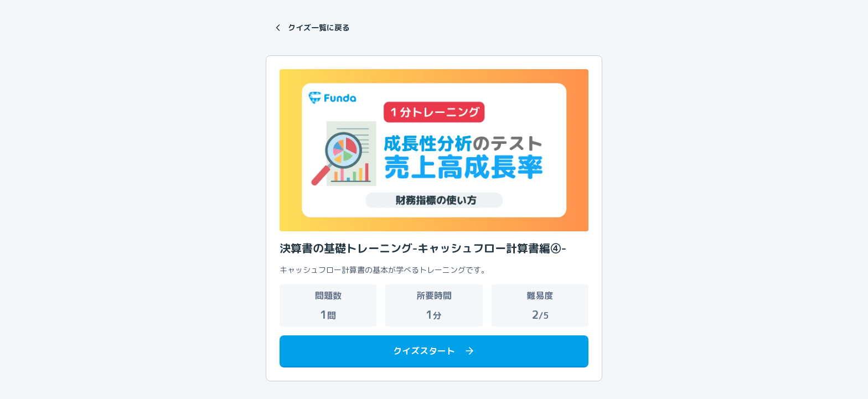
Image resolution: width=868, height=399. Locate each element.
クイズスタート (434, 351)
